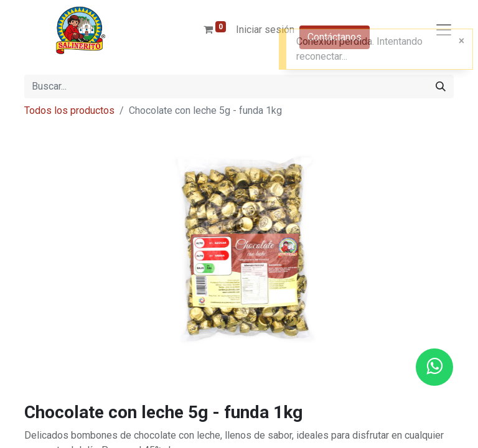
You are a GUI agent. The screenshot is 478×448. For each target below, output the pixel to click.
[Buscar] (441, 86)
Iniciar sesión (265, 30)
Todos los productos (69, 110)
